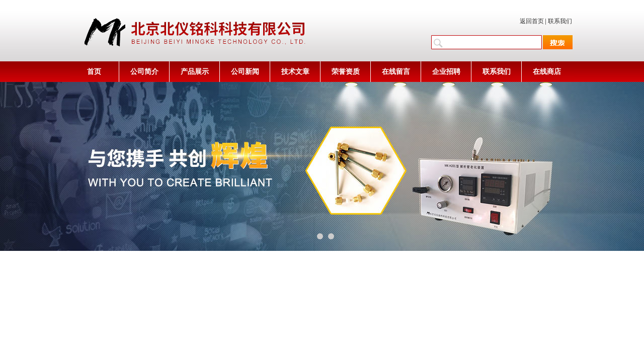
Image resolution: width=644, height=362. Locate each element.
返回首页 (532, 21)
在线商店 (547, 72)
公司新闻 (245, 72)
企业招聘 (446, 72)
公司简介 (144, 72)
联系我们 (560, 21)
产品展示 (195, 72)
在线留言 (396, 72)
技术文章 (295, 72)
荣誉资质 (346, 72)
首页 (94, 72)
